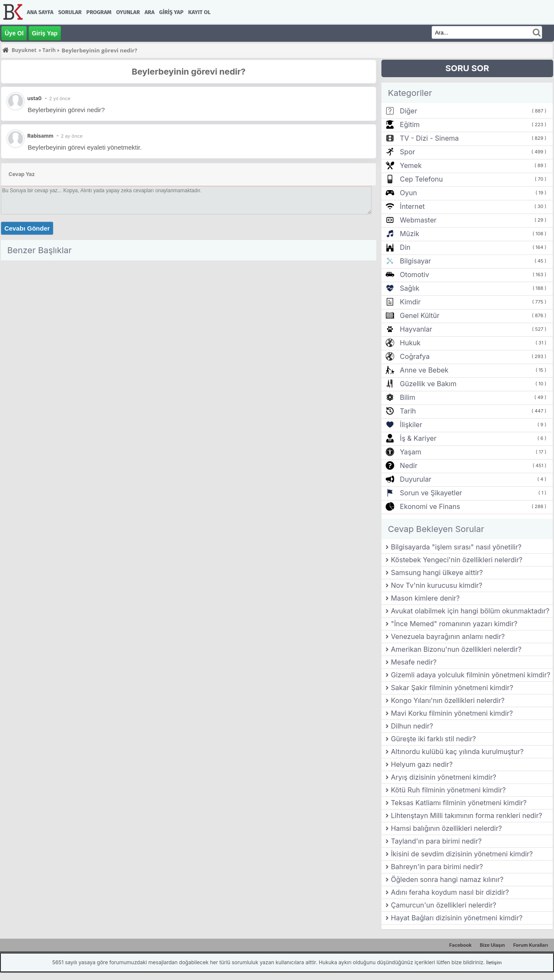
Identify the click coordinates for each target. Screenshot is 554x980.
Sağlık (410, 288)
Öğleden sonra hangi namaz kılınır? (447, 879)
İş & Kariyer (418, 438)
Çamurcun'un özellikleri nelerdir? (443, 905)
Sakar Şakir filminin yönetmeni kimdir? (452, 688)
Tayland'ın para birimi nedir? (436, 841)
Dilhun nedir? (412, 726)
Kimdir (410, 302)
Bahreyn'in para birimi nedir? (437, 867)
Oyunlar (128, 12)
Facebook (460, 945)
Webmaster (418, 220)
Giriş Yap (172, 12)
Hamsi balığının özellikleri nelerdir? (446, 828)
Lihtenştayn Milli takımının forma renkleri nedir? (466, 815)
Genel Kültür (420, 315)
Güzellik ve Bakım (428, 384)
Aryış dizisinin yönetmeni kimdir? (443, 777)
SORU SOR (467, 68)
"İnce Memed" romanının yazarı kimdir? (454, 624)
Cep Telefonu (421, 179)
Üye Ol (14, 33)
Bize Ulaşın (492, 945)
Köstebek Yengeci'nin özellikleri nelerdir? (457, 560)
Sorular (70, 12)
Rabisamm (40, 136)
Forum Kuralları (531, 945)
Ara (149, 12)
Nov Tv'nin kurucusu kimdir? (437, 585)
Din (405, 247)
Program (99, 12)
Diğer (408, 111)
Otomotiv (414, 275)
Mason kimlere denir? (425, 598)
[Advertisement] (189, 324)
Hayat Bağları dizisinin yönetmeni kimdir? (457, 918)
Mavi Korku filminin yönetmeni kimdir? (452, 713)
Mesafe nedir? (414, 662)
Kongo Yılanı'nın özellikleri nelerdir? (448, 700)
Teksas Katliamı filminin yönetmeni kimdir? (459, 803)
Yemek (411, 165)
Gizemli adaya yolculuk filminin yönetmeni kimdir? (470, 675)
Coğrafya (415, 356)
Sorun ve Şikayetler (431, 493)
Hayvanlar (416, 329)
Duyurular (415, 479)
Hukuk (410, 343)
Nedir (408, 465)
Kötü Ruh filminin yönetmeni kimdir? (448, 790)
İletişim (494, 963)
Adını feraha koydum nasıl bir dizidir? (450, 892)
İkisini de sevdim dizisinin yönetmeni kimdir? (462, 854)
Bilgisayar (415, 261)
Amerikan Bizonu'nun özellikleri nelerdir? (456, 649)
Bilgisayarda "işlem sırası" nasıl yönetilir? (456, 547)
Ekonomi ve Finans (430, 506)
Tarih (408, 411)
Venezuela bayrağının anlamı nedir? (448, 636)
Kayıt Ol (199, 12)
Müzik (409, 234)
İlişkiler (411, 425)
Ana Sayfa (40, 12)
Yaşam (410, 452)
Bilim (407, 397)
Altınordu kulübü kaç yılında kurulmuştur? (457, 752)
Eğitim (410, 124)
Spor (407, 152)
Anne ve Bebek (424, 370)
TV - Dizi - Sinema (429, 138)
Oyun (408, 193)
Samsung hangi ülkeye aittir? (437, 572)
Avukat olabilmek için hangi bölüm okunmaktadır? (470, 611)
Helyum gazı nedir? (422, 764)
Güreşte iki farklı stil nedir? (433, 739)
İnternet (412, 206)
